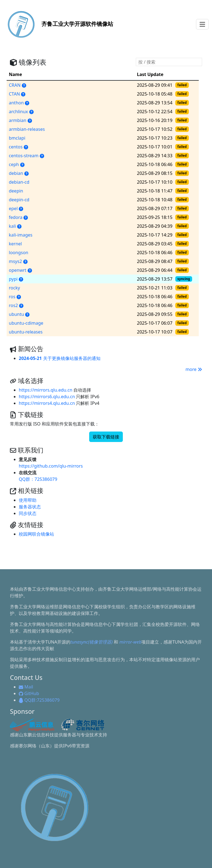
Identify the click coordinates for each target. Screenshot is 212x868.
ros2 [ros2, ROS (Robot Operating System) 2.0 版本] (13, 305)
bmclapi (17, 138)
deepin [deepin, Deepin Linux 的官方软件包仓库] (16, 191)
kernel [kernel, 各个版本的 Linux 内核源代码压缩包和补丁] (15, 244)
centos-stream (24, 156)
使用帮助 (28, 500)
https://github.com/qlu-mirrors (51, 466)
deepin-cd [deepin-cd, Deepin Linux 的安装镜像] (19, 200)
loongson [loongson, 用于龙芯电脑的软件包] (18, 253)
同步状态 (28, 513)
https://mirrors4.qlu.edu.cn (47, 403)
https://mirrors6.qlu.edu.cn (47, 397)
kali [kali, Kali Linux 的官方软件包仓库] (12, 226)
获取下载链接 (106, 437)
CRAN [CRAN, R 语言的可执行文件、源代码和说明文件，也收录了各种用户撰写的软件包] (15, 85)
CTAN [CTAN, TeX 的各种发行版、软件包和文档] (14, 94)
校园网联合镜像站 (36, 534)
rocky (14, 288)
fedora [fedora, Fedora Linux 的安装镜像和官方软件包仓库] (16, 217)
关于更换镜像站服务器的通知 (60, 358)
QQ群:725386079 (39, 700)
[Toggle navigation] (202, 24)
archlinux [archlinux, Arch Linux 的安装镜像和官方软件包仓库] (18, 112)
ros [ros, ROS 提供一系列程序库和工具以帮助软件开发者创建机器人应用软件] (12, 297)
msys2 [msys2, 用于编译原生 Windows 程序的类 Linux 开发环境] (15, 261)
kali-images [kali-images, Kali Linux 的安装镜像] (21, 235)
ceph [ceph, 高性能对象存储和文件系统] (14, 164)
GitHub (29, 693)
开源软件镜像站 (58, 24)
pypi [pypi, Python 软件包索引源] (13, 279)
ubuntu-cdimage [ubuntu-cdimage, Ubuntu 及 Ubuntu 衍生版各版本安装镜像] (26, 323)
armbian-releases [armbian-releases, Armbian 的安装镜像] (27, 129)
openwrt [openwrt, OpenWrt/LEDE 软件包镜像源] (18, 270)
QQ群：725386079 (38, 479)
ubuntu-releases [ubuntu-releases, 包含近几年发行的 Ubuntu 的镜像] (26, 332)
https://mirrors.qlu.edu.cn (46, 390)
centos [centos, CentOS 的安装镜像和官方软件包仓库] (16, 147)
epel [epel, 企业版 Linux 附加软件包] (13, 208)
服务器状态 (30, 507)
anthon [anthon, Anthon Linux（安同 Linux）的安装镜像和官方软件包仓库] (16, 103)
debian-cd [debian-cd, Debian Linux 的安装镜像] (19, 182)
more (194, 369)
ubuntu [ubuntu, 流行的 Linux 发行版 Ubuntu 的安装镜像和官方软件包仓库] (16, 314)
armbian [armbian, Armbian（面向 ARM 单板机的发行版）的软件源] (18, 120)
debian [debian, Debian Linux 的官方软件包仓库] (16, 173)
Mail (26, 687)
